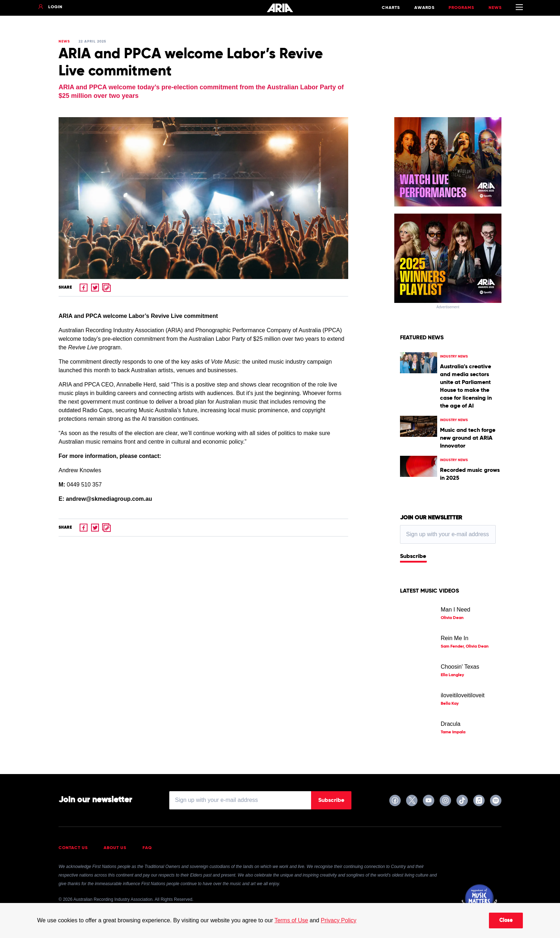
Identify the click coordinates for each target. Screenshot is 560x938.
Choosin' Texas (460, 667)
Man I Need (456, 610)
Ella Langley (452, 675)
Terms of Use (291, 920)
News (495, 8)
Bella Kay (450, 704)
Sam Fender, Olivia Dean (465, 647)
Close (506, 920)
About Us (115, 848)
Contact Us (73, 848)
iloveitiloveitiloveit (463, 695)
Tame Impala (453, 732)
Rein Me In (454, 638)
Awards (424, 8)
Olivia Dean (452, 618)
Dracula (451, 724)
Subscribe (413, 557)
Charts (391, 8)
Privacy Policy (339, 920)
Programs (461, 8)
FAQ (147, 848)
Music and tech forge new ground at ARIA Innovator (468, 438)
